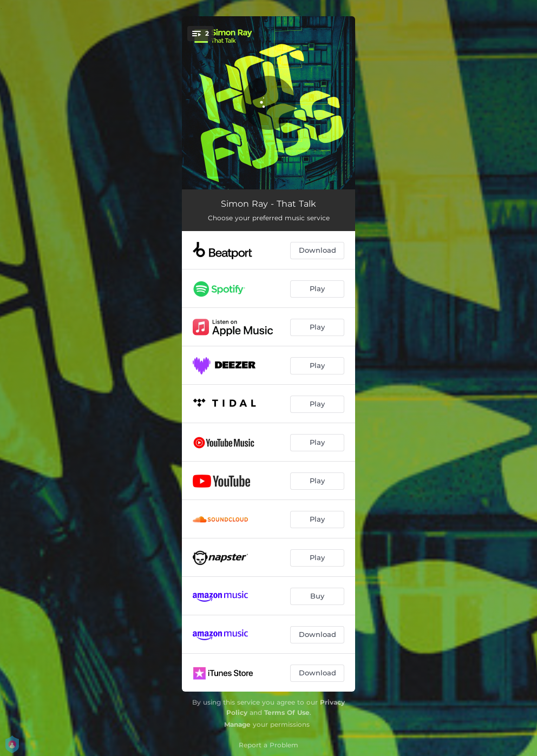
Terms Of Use (287, 712)
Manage (237, 724)
